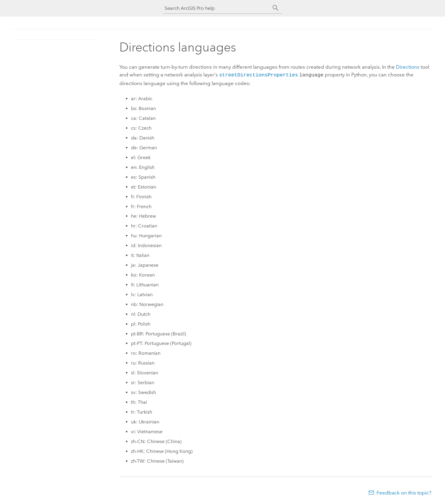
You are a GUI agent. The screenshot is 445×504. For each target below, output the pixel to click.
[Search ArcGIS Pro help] (217, 8)
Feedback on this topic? (404, 492)
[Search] (276, 8)
